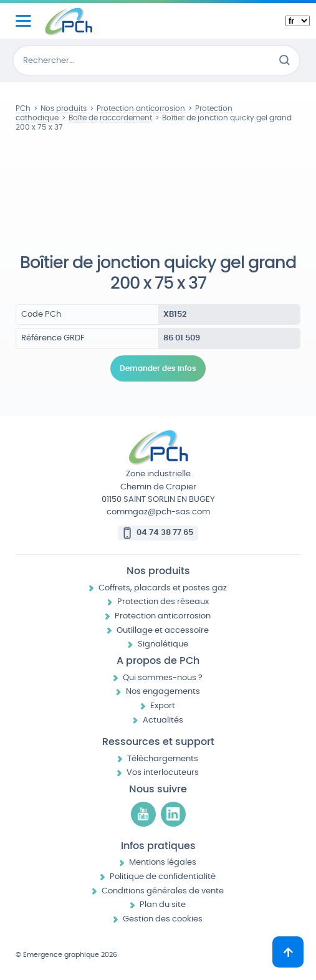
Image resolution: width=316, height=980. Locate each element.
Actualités (163, 720)
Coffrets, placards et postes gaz (163, 588)
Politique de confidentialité (163, 877)
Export (163, 706)
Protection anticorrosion (163, 616)
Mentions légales (163, 862)
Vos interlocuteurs (163, 773)
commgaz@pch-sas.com (158, 512)
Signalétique (163, 644)
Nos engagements (163, 692)
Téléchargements (163, 759)
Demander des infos (158, 368)
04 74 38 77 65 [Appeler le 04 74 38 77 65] (165, 533)
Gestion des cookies (163, 919)
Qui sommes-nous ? (163, 678)
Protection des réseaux (163, 602)
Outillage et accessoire (163, 631)
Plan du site (163, 905)
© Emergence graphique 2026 (66, 955)
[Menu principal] (23, 21)
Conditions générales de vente (163, 891)
